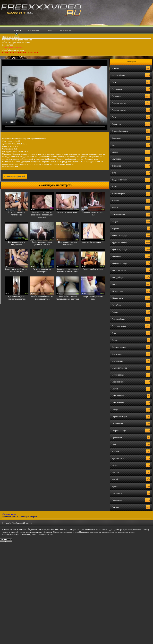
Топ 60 (49, 30)
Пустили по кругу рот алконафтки (42, 270)
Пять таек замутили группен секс (17, 214)
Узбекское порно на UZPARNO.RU (17, 42)
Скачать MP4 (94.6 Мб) (15, 176)
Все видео (33, 30)
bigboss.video (7, 45)
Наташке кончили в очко (68, 212)
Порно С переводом (11, 37)
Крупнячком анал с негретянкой (17, 243)
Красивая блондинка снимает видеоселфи (17, 298)
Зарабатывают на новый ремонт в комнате (42, 243)
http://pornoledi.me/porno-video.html (17, 40)
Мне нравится (10, 167)
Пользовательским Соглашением (16, 535)
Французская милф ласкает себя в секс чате (16, 270)
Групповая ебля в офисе (93, 269)
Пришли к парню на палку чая (93, 214)
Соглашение (66, 30)
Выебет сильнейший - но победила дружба (42, 298)
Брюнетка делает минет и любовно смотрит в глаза (67, 270)
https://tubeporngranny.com (13, 50)
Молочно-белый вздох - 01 (93, 242)
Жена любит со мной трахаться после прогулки (68, 298)
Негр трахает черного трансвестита (67, 243)
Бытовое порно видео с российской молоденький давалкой (42, 215)
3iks (14, 523)
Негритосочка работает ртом (93, 298)
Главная (16, 30)
